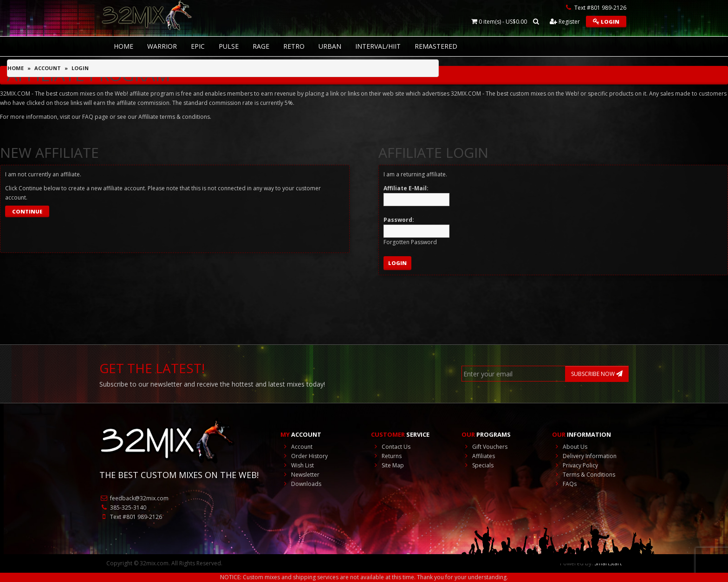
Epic (198, 46)
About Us (570, 447)
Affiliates (478, 456)
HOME (123, 46)
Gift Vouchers (484, 447)
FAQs (564, 484)
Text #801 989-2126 (131, 517)
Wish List (297, 465)
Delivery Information (584, 456)
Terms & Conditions (584, 475)
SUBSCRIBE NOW (597, 374)
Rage (261, 46)
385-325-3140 (123, 508)
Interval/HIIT (378, 46)
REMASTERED (436, 46)
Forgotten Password (410, 242)
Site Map (387, 465)
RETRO (294, 46)
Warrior (162, 46)
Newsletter (300, 475)
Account (48, 68)
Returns (386, 456)
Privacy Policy (575, 465)
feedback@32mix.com (134, 498)
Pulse (229, 46)
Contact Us (391, 447)
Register (565, 22)
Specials (478, 465)
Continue (27, 211)
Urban (330, 46)
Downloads (301, 484)
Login (606, 22)
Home (16, 68)
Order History (304, 456)
